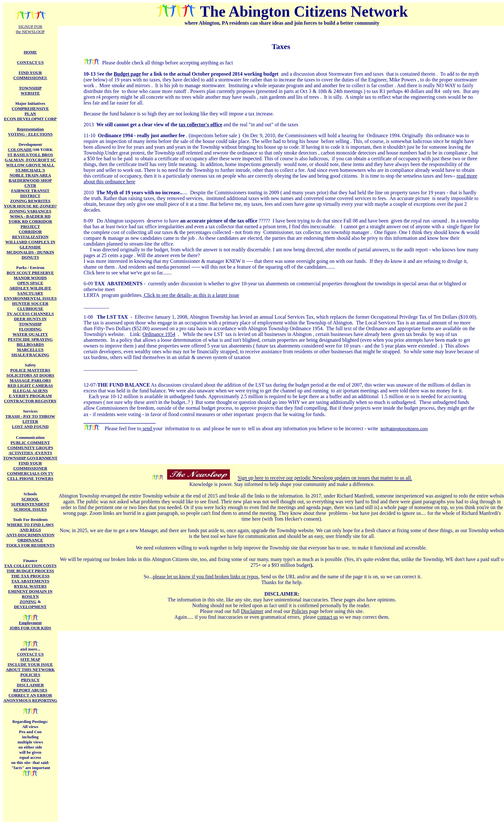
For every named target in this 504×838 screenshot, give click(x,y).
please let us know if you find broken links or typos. (206, 577)
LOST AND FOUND (30, 427)
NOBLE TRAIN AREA (30, 175)
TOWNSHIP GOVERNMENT (30, 458)
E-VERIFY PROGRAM (30, 396)
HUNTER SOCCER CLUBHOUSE (30, 306)
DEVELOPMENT (30, 607)
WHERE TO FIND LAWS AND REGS (30, 527)
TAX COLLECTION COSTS (30, 566)
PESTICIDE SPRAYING (30, 339)
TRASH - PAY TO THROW (30, 416)
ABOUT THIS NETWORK (30, 670)
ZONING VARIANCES (30, 211)
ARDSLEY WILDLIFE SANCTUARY (30, 291)
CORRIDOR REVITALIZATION (30, 234)
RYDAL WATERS (30, 586)
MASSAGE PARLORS (30, 380)
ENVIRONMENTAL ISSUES (30, 298)
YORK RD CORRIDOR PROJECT (30, 224)
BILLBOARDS (30, 344)
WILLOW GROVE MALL (30, 165)
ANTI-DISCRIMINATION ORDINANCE (30, 537)
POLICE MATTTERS (30, 370)
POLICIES (30, 675)
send (147, 428)
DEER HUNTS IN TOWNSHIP (30, 321)
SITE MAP (30, 659)
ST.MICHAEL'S (30, 170)
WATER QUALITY (30, 334)
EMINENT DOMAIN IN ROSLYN (30, 594)
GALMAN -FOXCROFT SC (30, 160)
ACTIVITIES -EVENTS (30, 453)
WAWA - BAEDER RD (30, 216)
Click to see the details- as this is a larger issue (191, 295)
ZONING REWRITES (30, 201)
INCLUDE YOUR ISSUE (30, 664)
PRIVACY (30, 680)
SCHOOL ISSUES (30, 509)
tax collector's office (200, 125)
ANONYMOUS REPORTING (30, 700)
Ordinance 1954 (159, 334)
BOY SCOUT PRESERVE (30, 273)
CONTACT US (30, 654)
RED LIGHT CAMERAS (30, 385)
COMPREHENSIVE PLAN (30, 111)
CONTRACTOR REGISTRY (30, 401)
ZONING (28, 602)
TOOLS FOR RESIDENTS (30, 545)
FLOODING (30, 329)
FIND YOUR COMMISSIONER (30, 466)
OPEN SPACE (30, 283)
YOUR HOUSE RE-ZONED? (30, 206)
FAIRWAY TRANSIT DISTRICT (30, 193)
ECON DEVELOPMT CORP (30, 119)
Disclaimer (252, 611)
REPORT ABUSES (30, 690)
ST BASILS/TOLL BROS (30, 155)
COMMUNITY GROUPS (30, 448)
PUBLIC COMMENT (30, 443)
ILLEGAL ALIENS (30, 391)
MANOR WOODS (30, 278)
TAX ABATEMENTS (30, 581)
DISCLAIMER (30, 685)
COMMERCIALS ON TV (30, 473)
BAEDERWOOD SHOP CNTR (30, 183)
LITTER (30, 421)
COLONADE (20, 150)
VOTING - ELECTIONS (30, 134)
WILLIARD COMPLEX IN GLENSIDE (30, 244)
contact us (328, 617)
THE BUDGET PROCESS (30, 571)
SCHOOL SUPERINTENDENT (30, 502)
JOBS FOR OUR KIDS (30, 628)
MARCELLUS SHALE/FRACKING (30, 352)
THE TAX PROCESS (30, 576)
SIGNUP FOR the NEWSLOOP (30, 29)
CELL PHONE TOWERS (30, 478)
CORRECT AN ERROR (30, 695)
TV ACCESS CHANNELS (30, 314)
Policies (300, 611)
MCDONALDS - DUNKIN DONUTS (30, 255)
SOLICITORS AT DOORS (30, 375)
